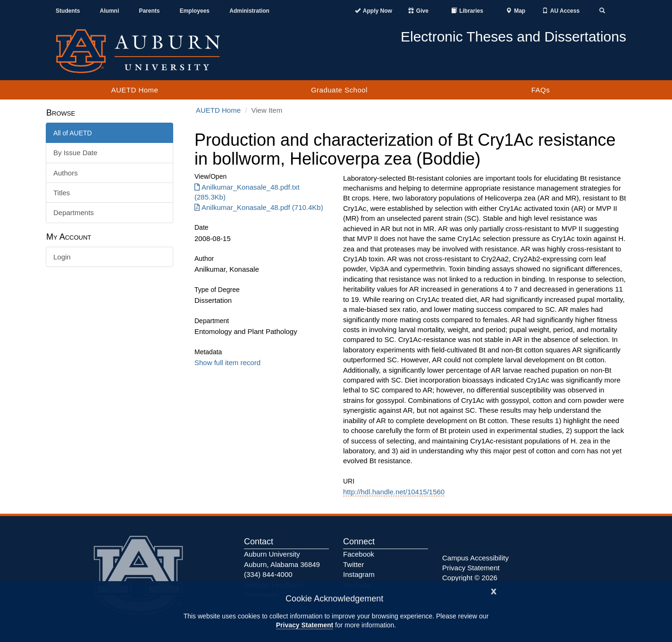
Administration (249, 11)
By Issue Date (75, 153)
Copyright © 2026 (470, 578)
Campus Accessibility (475, 558)
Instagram (359, 574)
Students (68, 11)
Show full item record (227, 363)
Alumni (110, 11)
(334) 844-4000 (268, 574)
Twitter (353, 564)
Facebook (359, 554)
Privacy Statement (305, 625)
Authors (66, 173)
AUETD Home (134, 90)
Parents (149, 11)
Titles (62, 193)
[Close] (494, 590)
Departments (74, 213)
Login (62, 257)
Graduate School (339, 90)
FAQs (541, 90)
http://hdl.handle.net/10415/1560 (394, 492)
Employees (195, 11)
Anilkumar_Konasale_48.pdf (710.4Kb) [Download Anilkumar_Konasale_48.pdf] (259, 207)
